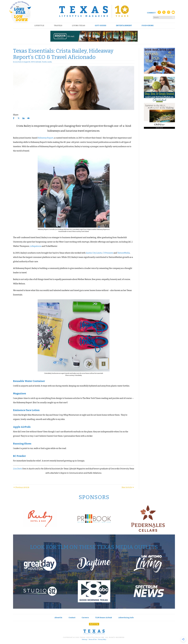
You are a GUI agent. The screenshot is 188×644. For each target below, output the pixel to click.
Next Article (128, 487)
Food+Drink (148, 26)
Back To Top (94, 624)
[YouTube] (173, 13)
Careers (85, 618)
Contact (72, 618)
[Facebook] (159, 13)
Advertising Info (126, 618)
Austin (50, 62)
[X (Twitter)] (164, 13)
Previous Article (21, 487)
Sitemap (84, 640)
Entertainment (124, 26)
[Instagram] (169, 13)
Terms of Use (93, 640)
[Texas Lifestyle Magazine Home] (94, 11)
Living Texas (79, 26)
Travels (58, 26)
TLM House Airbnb (104, 618)
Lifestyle (39, 26)
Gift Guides (101, 26)
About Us (58, 618)
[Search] (173, 17)
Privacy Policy (102, 640)
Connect (151, 13)
